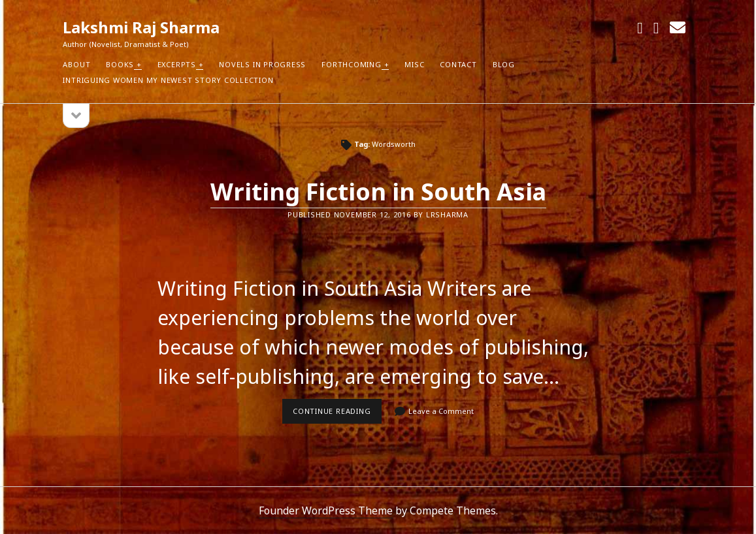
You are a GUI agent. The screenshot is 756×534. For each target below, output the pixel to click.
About (76, 64)
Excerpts (177, 64)
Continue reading (337, 415)
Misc (414, 64)
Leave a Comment (441, 411)
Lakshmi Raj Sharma (141, 27)
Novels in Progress (262, 64)
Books (120, 64)
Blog (504, 64)
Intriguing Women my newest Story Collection (168, 80)
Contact (458, 64)
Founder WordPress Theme (326, 510)
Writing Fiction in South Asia (378, 192)
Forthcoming (351, 64)
